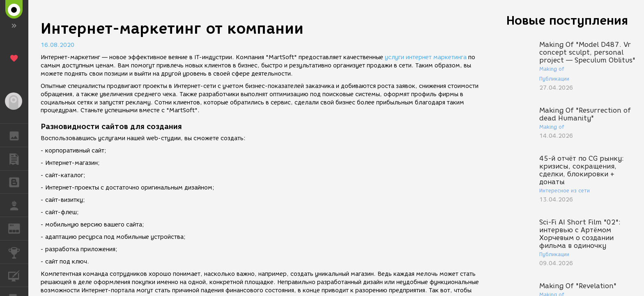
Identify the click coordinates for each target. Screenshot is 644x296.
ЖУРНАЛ (18, 228)
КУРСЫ (18, 275)
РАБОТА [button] (18, 205)
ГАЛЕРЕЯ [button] (18, 135)
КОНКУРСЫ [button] (18, 252)
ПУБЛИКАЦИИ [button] (18, 159)
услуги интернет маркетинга (425, 57)
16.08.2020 (57, 45)
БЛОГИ (18, 182)
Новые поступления (567, 20)
